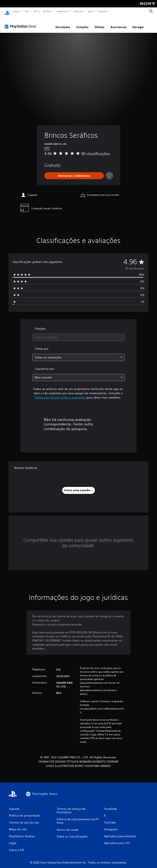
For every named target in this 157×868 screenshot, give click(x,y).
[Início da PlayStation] (7, 11)
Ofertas (99, 23)
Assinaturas (118, 23)
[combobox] (78, 333)
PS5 (26, 11)
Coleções (82, 23)
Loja (90, 11)
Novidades (63, 23)
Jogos (16, 11)
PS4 (36, 11)
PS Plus (47, 11)
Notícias (78, 11)
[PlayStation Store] (21, 22)
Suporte (102, 11)
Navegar (138, 23)
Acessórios (62, 11)
